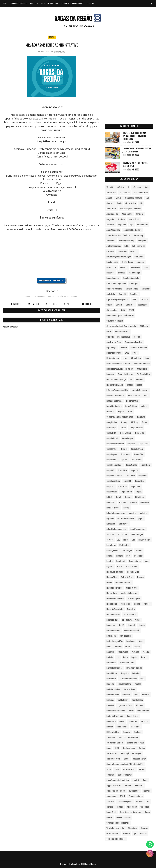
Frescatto (110, 412)
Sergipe (142, 748)
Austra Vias (111, 241)
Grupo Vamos (136, 486)
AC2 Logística (125, 193)
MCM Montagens (134, 599)
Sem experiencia (129, 748)
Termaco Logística (136, 796)
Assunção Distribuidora (133, 230)
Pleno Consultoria (124, 684)
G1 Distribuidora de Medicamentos (120, 417)
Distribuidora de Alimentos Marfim (120, 369)
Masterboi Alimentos (129, 593)
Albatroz (110, 203)
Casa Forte (130, 305)
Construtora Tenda (114, 342)
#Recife (51, 297)
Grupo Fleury (144, 444)
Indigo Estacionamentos (116, 513)
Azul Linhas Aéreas (114, 246)
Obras (141, 641)
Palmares (135, 652)
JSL (118, 540)
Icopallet (123, 502)
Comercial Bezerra (122, 332)
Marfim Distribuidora (123, 583)
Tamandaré (139, 786)
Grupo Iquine (126, 454)
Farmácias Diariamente (115, 396)
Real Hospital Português (116, 711)
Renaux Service (133, 716)
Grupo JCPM (139, 454)
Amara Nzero (111, 209)
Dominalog (110, 374)
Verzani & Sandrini (123, 818)
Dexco (125, 358)
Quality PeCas (138, 700)
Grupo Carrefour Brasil (115, 444)
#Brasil (28, 297)
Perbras (144, 657)
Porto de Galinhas (113, 689)
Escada (139, 385)
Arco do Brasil (134, 219)
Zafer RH (143, 834)
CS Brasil (123, 348)
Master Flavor (112, 593)
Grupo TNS (110, 486)
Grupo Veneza (112, 492)
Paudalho (146, 652)
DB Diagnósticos (113, 358)
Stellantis (110, 775)
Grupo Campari (128, 438)
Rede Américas (143, 711)
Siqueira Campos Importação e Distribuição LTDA (125, 764)
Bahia (127, 246)
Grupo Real (143, 476)
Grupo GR (124, 449)
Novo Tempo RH (126, 636)
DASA (127, 353)
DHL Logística (136, 358)
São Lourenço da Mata (135, 743)
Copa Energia (111, 348)
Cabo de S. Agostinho (131, 278)
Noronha (142, 625)
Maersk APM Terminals (115, 572)
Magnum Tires (112, 577)
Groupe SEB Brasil (136, 428)
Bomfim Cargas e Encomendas (133, 262)
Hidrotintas (140, 497)
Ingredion (110, 518)
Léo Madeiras (124, 545)
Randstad (110, 705)
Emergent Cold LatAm (115, 385)
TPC (148, 802)
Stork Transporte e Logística (118, 780)
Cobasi (109, 332)
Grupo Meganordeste (114, 465)
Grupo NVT (110, 470)
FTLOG (130, 412)
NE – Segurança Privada (131, 620)
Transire (110, 807)
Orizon (128, 647)
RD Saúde (140, 705)
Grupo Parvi (130, 476)
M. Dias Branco (132, 567)
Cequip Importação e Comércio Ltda (120, 316)
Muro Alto (131, 609)
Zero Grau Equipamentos (116, 839)
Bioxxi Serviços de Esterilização (119, 257)
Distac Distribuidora (142, 364)
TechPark (147, 791)
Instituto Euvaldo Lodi (126, 518)
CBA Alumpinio (112, 310)
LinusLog (120, 556)
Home (5, 3)
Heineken (128, 497)
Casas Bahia (143, 305)
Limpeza (110, 556)
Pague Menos (123, 652)
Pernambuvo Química (134, 668)
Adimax (118, 198)
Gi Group (124, 422)
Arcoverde (110, 225)
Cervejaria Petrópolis (115, 321)
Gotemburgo (111, 428)
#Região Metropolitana (67, 297)
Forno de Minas (131, 406)
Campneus (146, 289)
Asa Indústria (142, 225)
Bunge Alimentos (113, 278)
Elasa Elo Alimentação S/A (116, 380)
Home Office (111, 502)
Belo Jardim (122, 251)
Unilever (110, 818)
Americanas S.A (112, 214)
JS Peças (110, 540)
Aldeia (119, 203)
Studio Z (136, 780)
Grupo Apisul (140, 433)
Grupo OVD (135, 470)
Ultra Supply (132, 807)
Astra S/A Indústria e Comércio (118, 235)
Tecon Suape (111, 796)
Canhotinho (111, 294)
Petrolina (136, 673)
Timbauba (110, 802)
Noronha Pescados (113, 631)
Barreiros (110, 251)
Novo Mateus (111, 636)
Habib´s (109, 497)
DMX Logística (142, 369)
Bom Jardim (139, 257)
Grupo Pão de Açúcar (114, 476)
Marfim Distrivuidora (114, 588)
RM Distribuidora (113, 732)
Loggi (147, 561)
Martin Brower (132, 588)
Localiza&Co (121, 561)
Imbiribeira (145, 502)
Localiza (110, 561)
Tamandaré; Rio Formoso (116, 791)
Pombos (138, 684)
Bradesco (124, 267)
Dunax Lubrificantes (126, 374)
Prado (136, 695)
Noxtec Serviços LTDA (115, 641)
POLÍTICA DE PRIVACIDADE (72, 3)
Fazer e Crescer (134, 396)
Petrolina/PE (111, 679)
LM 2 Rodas (138, 556)
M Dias (120, 567)
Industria (132, 513)
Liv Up (129, 556)
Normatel (131, 625)
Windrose (144, 828)
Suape (145, 780)
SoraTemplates (74, 864)
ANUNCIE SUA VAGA (19, 3)
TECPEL (122, 796)
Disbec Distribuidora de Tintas (118, 364)
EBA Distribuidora (144, 374)
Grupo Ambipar (125, 433)
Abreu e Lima (111, 193)
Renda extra (111, 721)
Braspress (110, 273)
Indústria (143, 513)
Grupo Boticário (113, 438)
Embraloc (140, 380)
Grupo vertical (126, 492)
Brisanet (122, 273)
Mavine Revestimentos (115, 599)
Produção (110, 700)
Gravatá (123, 428)
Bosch (109, 267)
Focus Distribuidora (114, 406)
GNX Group (135, 422)
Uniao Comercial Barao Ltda (131, 812)
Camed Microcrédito (114, 289)
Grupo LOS (124, 460)
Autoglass (142, 241)
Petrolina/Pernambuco (128, 679)
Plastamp (110, 684)
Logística (110, 567)
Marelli (109, 583)
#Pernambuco (40, 297)
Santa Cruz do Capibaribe (129, 737)
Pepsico (134, 657)
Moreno (137, 604)
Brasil (52, 37)
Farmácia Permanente (140, 390)
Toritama (140, 802)
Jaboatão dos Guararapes (116, 529)
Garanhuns (141, 417)
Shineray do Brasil (113, 759)
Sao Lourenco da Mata (115, 743)
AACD (147, 187)
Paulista (110, 657)
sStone (142, 769)
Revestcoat (133, 721)
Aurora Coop (139, 235)
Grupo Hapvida (112, 454)
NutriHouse (131, 641)
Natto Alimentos (130, 615)
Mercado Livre (112, 604)
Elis (131, 380)
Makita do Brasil (127, 577)
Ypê (135, 834)
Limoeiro (139, 551)
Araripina (121, 219)
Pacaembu (110, 652)
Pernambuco (111, 663)
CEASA (123, 310)
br (116, 267)
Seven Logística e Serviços (131, 753)
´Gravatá (110, 187)
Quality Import (123, 700)
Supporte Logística (114, 786)
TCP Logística (134, 791)
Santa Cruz (111, 737)
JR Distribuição (137, 534)
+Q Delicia (121, 187)
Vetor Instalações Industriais (118, 823)
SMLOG (117, 769)
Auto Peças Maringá (127, 241)
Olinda (109, 647)
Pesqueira (125, 673)
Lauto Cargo (111, 545)
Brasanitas (136, 267)
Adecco (109, 198)
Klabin (126, 540)
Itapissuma (111, 524)
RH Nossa (145, 721)
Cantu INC (123, 294)
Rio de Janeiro (122, 727)
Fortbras (144, 406)
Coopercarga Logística (134, 342)
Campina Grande (132, 289)
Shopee (127, 759)
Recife (131, 711)
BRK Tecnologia (134, 273)
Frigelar (121, 412)
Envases (130, 385)
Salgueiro (127, 732)
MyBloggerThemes (89, 864)
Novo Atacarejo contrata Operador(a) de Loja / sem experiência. (134, 136)
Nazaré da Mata (113, 620)
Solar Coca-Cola (129, 769)
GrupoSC (139, 492)
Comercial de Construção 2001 (118, 337)
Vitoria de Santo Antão (115, 828)
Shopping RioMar (140, 759)
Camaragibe (134, 283)
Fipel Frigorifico (132, 401)
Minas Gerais (126, 604)
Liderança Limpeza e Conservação (119, 551)
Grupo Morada (132, 465)
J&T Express (124, 524)
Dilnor (147, 358)
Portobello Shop (113, 695)
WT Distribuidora (113, 834)
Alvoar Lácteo (131, 203)
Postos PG (126, 695)
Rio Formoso (136, 727)
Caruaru (119, 305)
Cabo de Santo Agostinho (116, 283)
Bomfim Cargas (112, 262)
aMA (141, 203)
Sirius (109, 769)
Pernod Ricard (112, 673)
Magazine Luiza (133, 572)
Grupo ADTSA (111, 433)
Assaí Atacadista (113, 230)
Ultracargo (145, 807)
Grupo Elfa (131, 444)
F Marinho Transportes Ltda (117, 390)
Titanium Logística (125, 802)
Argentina (122, 225)
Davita (135, 353)
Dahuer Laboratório (114, 353)
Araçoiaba (110, 219)
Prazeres (146, 695)
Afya (147, 198)
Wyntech (127, 834)
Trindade (120, 807)
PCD (118, 657)
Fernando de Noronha (114, 401)
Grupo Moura (145, 465)
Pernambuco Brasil (127, 663)
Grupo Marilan (136, 460)
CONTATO (34, 3)
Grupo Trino (122, 486)
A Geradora (137, 187)
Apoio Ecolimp (127, 214)
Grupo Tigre (140, 481)
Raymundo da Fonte (125, 705)
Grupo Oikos (122, 470)
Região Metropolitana (115, 716)
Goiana (145, 422)
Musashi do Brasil (113, 615)
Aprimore (140, 214)
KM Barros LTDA (144, 540)
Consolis (137, 337)
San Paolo (138, 732)
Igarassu (133, 502)
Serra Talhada (112, 753)
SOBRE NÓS (91, 3)
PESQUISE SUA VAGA (50, 3)
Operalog (118, 647)
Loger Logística (135, 561)
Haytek (118, 497)
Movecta (147, 604)
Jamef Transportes (138, 529)
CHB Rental (144, 326)
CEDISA (131, 310)
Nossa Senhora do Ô (132, 631)
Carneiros (145, 299)
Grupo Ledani (111, 460)
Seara (109, 748)
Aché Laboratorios (141, 193)
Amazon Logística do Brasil (130, 209)
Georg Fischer (112, 422)
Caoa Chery (134, 294)
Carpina (109, 305)
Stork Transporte (125, 775)
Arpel (131, 225)
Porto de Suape (130, 689)
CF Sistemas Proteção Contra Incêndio (121, 326)
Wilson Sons (132, 828)
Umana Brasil (111, 812)
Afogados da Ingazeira (133, 198)
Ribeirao (110, 727)
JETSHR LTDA (123, 534)
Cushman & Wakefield (139, 348)
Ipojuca (141, 518)
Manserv (140, 577)
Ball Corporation (139, 246)
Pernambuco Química (114, 668)
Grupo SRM (128, 481)
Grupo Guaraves (137, 449)
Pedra (125, 657)
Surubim (128, 786)
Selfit (117, 748)
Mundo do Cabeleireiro (115, 609)
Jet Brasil (110, 534)
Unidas (147, 812)
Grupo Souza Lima (113, 481)
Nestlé (121, 625)
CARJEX (135, 299)
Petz (142, 679)
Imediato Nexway (113, 508)
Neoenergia (111, 625)
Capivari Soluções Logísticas (117, 299)
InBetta (126, 508)
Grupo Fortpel (112, 449)
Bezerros (134, 251)
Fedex (146, 396)
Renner (122, 721)
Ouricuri (137, 647)
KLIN (133, 540)
